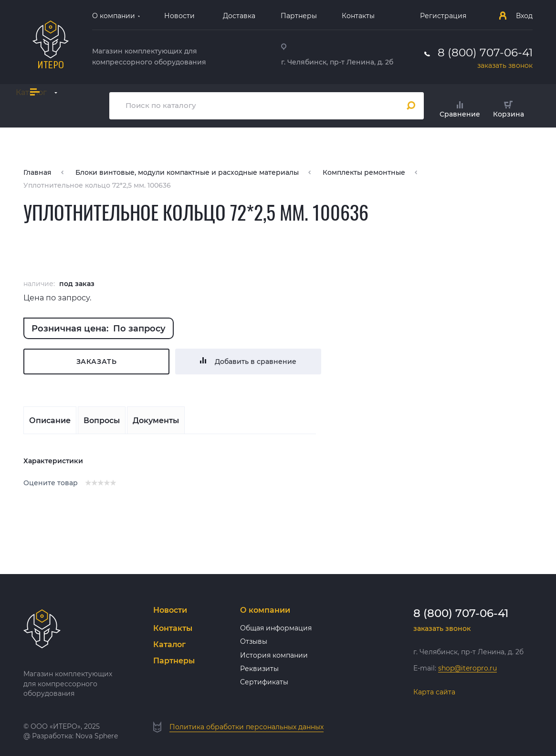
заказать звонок (505, 65)
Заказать (97, 362)
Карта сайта (434, 692)
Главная (37, 172)
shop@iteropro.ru (467, 668)
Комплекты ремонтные (364, 172)
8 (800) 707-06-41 (485, 53)
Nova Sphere (97, 736)
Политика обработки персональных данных (247, 727)
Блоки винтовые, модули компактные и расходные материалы (187, 172)
